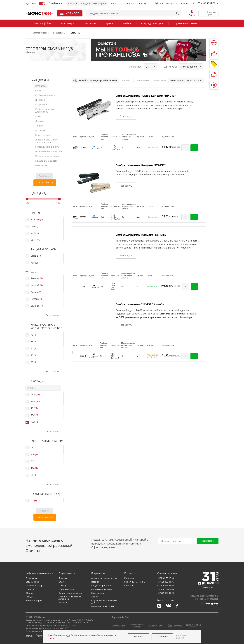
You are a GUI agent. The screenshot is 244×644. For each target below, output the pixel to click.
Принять (139, 637)
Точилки (40, 126)
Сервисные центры (35, 585)
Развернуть (126, 116)
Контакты (116, 3)
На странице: (135, 67)
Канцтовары (68, 23)
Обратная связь (66, 589)
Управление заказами (185, 23)
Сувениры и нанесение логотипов (70, 598)
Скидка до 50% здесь (152, 23)
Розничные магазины (135, 582)
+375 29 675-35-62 (165, 585)
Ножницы (40, 130)
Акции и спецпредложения (104, 578)
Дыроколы (41, 100)
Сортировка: (170, 67)
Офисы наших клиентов (70, 593)
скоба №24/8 (177, 80)
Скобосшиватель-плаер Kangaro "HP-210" (146, 96)
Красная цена (98, 593)
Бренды (29, 597)
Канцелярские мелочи (47, 156)
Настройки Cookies (182, 637)
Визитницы (41, 165)
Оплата (130, 3)
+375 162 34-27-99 (165, 589)
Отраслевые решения (102, 589)
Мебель (127, 23)
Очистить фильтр (45, 183)
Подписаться (208, 541)
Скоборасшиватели (46, 95)
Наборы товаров (34, 600)
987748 (83, 356)
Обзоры (29, 593)
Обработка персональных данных (104, 601)
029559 (83, 217)
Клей (38, 116)
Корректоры (42, 105)
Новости (30, 589)
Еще (141, 3)
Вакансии (129, 585)
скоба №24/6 (160, 80)
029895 (83, 147)
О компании (32, 578)
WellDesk (63, 603)
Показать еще (195, 80)
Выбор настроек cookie (103, 606)
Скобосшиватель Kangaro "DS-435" (141, 165)
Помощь (63, 585)
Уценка (95, 597)
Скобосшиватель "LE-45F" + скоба (140, 304)
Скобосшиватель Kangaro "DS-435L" (141, 235)
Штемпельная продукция (49, 151)
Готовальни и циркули (47, 147)
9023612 (84, 287)
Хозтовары (90, 23)
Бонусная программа (102, 585)
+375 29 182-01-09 (165, 593)
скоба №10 (126, 80)
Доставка (63, 578)
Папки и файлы (43, 23)
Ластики (40, 121)
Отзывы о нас (32, 582)
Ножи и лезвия (43, 135)
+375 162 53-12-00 (204, 3)
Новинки (96, 582)
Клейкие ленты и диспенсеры (45, 110)
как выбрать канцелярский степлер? (97, 80)
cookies (52, 638)
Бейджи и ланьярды (46, 161)
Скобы (39, 91)
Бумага (109, 23)
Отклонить (162, 637)
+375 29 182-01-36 (165, 582)
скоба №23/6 (142, 80)
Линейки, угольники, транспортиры (47, 141)
